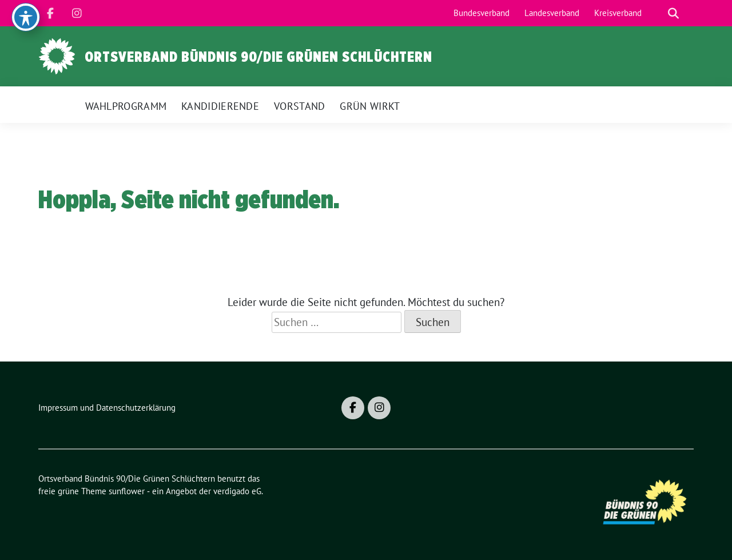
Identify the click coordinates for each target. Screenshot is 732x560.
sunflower (127, 491)
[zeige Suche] (673, 13)
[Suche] (657, 13)
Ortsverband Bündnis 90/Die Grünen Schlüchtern (258, 57)
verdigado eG (237, 491)
